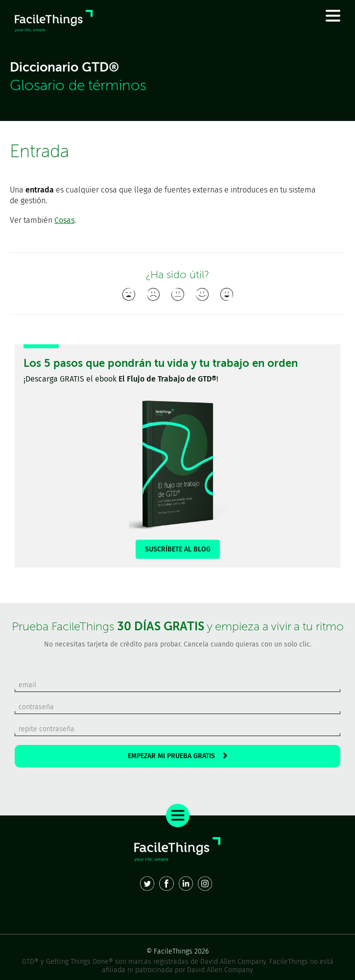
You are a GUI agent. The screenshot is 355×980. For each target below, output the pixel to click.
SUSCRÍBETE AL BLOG (178, 549)
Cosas (64, 220)
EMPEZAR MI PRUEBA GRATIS (178, 756)
